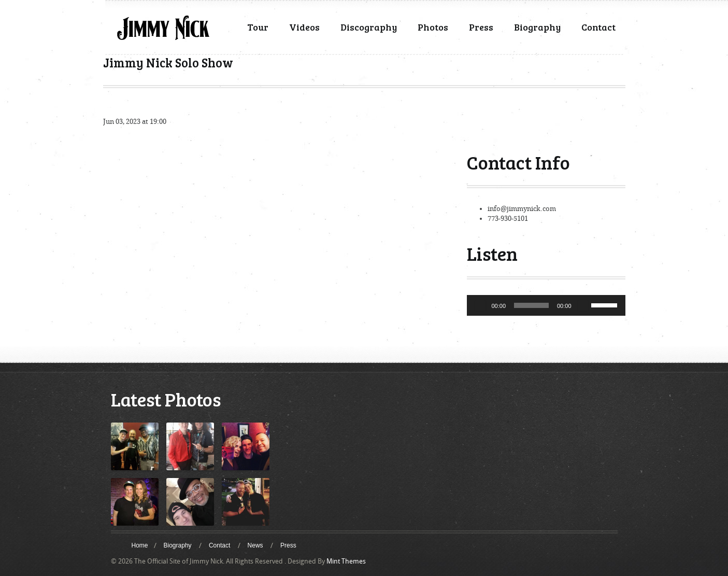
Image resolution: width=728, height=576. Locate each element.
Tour (258, 27)
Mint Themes (346, 561)
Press (481, 27)
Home (140, 545)
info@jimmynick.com (522, 209)
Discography (369, 27)
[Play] (480, 305)
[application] (546, 305)
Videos (304, 27)
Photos (433, 27)
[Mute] (583, 305)
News (255, 545)
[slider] (531, 305)
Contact (598, 27)
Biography (537, 27)
